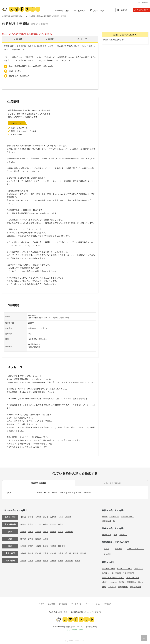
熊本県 (46, 560)
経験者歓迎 (123, 586)
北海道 (23, 517)
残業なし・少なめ (109, 582)
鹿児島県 (69, 560)
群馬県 (55, 492)
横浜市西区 (47, 16)
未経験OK (112, 586)
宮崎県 (61, 560)
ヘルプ (42, 603)
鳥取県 (23, 553)
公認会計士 (114, 516)
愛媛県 (76, 553)
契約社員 (118, 548)
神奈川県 (32, 16)
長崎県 (38, 560)
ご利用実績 (63, 603)
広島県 (46, 553)
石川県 (38, 524)
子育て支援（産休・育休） (113, 577)
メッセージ (82, 39)
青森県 (31, 517)
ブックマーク (99, 11)
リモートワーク (109, 568)
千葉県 (71, 492)
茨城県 (39, 492)
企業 (115, 534)
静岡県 (31, 538)
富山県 (31, 524)
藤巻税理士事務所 (59, 16)
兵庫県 (46, 546)
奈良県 (53, 546)
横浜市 (39, 16)
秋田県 (53, 517)
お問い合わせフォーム (75, 629)
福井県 (46, 524)
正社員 (106, 548)
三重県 (46, 538)
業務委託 (107, 554)
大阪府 (38, 546)
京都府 (31, 546)
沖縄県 (77, 560)
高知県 (83, 553)
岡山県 (38, 553)
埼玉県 (63, 492)
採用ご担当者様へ (144, 3)
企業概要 (50, 39)
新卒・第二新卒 (133, 577)
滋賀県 (23, 546)
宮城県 (46, 517)
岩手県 (38, 517)
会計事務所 (107, 534)
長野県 (61, 524)
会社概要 (51, 603)
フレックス (139, 568)
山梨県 (53, 524)
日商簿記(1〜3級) (109, 521)
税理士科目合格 (127, 516)
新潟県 (23, 524)
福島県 (68, 517)
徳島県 (61, 553)
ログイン (124, 10)
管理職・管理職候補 (127, 582)
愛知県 (38, 538)
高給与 (141, 582)
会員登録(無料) (142, 10)
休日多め (106, 573)
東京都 (78, 492)
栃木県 (47, 492)
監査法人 (123, 534)
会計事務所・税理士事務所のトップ (15, 16)
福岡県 (23, 560)
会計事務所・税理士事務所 (123, 573)
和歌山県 (62, 546)
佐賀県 (31, 560)
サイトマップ (76, 603)
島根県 (31, 553)
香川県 (68, 553)
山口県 (53, 553)
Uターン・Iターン (125, 568)
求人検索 (81, 11)
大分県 (53, 560)
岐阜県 (23, 538)
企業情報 (18, 39)
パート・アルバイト (136, 548)
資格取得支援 (135, 586)
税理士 (105, 516)
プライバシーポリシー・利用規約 (98, 603)
